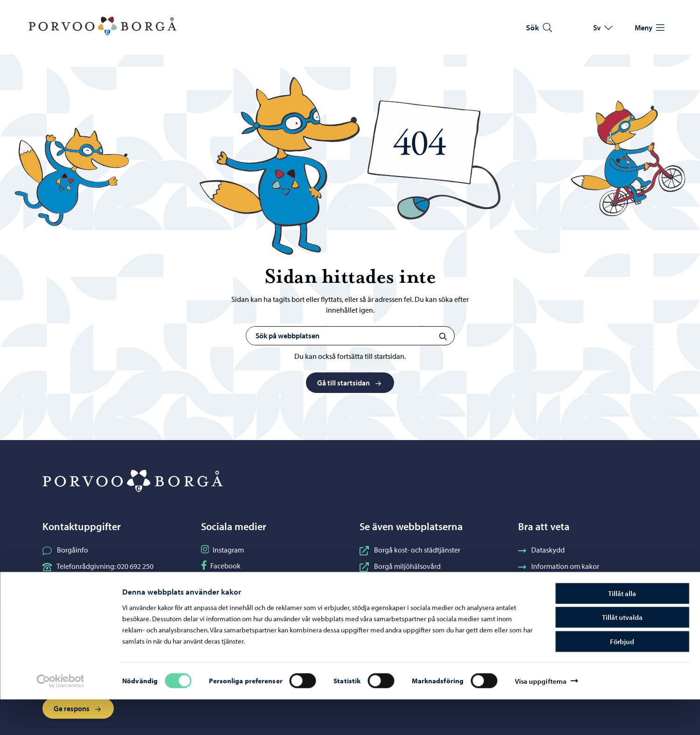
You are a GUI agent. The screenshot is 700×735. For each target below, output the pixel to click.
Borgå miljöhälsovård (400, 566)
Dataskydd (542, 550)
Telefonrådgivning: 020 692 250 (98, 566)
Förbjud (622, 677)
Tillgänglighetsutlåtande (563, 582)
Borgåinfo (65, 550)
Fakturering (543, 599)
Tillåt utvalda (622, 653)
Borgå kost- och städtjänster (410, 550)
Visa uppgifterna (541, 717)
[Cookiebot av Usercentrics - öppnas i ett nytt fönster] (60, 717)
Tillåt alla (622, 629)
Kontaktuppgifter (76, 582)
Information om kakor (559, 566)
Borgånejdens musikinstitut (409, 582)
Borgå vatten (387, 599)
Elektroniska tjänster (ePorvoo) (98, 599)
